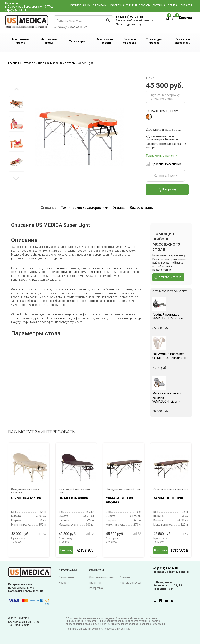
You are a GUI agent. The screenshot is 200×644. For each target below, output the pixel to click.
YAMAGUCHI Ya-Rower (171, 317)
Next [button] (16, 178)
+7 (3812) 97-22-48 (129, 17)
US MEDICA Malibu (26, 498)
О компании (100, 5)
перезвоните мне (168, 277)
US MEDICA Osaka (73, 498)
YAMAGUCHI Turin (168, 498)
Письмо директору (129, 24)
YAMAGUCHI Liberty (171, 398)
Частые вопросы (130, 583)
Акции (87, 5)
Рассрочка (117, 5)
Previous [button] (17, 90)
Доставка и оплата (165, 5)
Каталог (75, 5)
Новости (64, 583)
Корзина (182, 18)
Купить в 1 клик (165, 176)
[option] (17, 104)
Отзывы (119, 208)
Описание (49, 208)
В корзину (167, 189)
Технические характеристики (85, 208)
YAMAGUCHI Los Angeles (119, 500)
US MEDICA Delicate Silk (171, 356)
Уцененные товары (138, 5)
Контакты (185, 5)
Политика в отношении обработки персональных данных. (98, 629)
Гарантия (95, 583)
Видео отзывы (142, 208)
